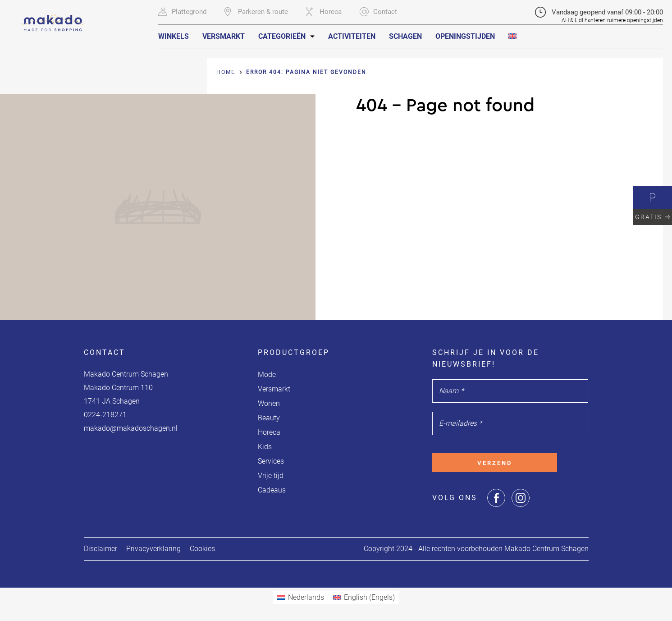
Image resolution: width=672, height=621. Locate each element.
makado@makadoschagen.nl (131, 428)
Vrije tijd (271, 476)
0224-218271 (105, 415)
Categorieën (282, 36)
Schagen (405, 36)
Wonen (269, 403)
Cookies (202, 549)
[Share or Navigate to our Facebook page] (496, 498)
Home (226, 72)
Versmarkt (224, 36)
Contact (378, 12)
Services (271, 461)
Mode (267, 375)
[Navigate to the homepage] (53, 17)
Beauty (269, 418)
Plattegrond (182, 12)
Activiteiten (352, 36)
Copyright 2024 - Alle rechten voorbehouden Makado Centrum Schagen (476, 549)
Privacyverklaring (153, 549)
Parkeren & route (256, 12)
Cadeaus (272, 490)
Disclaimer (101, 549)
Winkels (174, 36)
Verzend (495, 463)
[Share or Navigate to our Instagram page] (521, 498)
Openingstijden (465, 36)
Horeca (324, 12)
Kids (265, 447)
